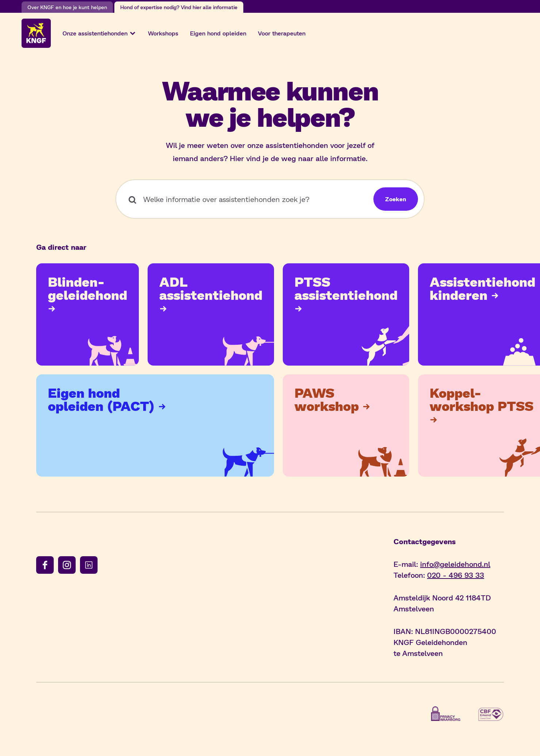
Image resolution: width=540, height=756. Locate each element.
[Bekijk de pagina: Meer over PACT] (155, 425)
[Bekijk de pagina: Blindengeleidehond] (88, 314)
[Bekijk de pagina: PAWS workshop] (346, 425)
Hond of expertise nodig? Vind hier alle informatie (179, 7)
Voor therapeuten (282, 33)
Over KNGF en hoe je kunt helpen (67, 7)
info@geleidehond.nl (455, 564)
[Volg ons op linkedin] (89, 565)
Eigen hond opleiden (218, 33)
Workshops (163, 33)
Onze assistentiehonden (99, 33)
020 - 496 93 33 (456, 575)
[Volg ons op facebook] (45, 565)
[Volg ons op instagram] (67, 565)
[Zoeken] (396, 199)
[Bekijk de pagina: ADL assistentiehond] (211, 314)
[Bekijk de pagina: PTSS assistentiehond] (346, 314)
